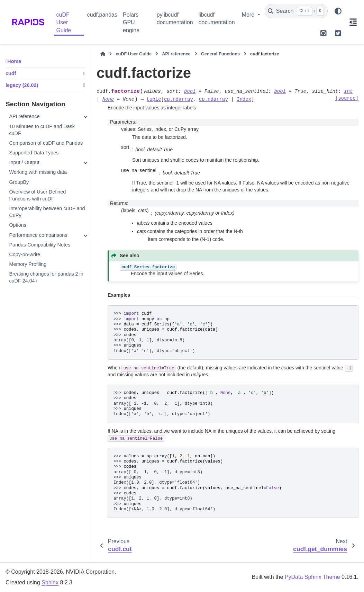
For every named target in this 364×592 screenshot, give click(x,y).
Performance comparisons (38, 235)
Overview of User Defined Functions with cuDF (37, 195)
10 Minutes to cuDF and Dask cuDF (42, 130)
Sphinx (50, 582)
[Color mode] (338, 11)
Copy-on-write (25, 254)
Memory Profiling (28, 264)
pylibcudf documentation (175, 19)
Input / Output (24, 162)
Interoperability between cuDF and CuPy (47, 212)
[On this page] (353, 22)
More (249, 15)
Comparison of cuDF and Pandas (46, 143)
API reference (24, 116)
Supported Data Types (34, 153)
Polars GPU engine (131, 23)
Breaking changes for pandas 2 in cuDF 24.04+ (46, 277)
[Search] (296, 11)
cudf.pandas (102, 15)
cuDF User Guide (64, 23)
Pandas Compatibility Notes (40, 245)
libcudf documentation (217, 19)
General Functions (220, 54)
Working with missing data (38, 172)
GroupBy (19, 182)
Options (18, 225)
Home (14, 61)
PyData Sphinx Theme (312, 577)
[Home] (103, 54)
